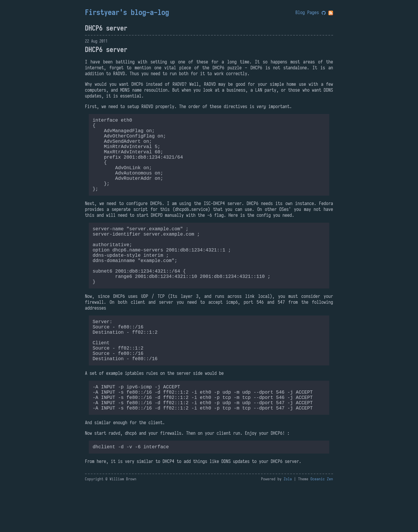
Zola (288, 525)
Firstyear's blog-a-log (127, 12)
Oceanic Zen (322, 525)
